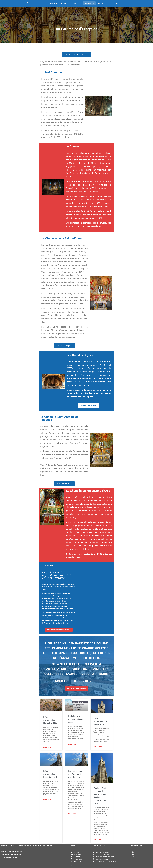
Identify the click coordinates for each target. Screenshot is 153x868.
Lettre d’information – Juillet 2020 (100, 721)
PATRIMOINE (89, 3)
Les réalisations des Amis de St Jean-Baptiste (75, 774)
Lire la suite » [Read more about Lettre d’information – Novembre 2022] (48, 747)
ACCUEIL (54, 3)
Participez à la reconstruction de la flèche (76, 719)
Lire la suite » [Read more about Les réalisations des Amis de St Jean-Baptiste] (73, 814)
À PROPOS (102, 3)
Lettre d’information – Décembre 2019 (50, 774)
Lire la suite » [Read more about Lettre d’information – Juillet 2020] (98, 747)
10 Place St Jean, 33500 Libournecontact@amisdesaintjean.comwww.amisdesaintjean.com (12, 854)
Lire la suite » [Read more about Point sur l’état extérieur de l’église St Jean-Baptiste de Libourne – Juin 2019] (98, 840)
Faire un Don (115, 3)
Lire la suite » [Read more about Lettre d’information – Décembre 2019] (48, 799)
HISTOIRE (77, 3)
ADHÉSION (65, 3)
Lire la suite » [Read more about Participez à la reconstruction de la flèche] (73, 744)
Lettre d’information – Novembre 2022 (50, 720)
